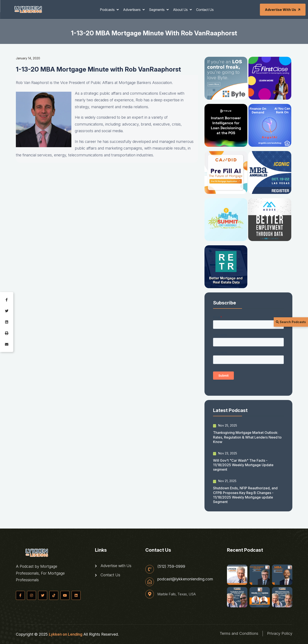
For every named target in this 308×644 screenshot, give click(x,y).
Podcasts (108, 10)
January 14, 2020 (28, 58)
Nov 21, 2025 (225, 481)
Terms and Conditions (239, 633)
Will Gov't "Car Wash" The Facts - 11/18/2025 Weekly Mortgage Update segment (243, 465)
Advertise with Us (283, 10)
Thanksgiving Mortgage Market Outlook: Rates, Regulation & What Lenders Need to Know (247, 437)
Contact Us (205, 10)
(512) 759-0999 (171, 566)
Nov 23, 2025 (225, 453)
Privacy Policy (280, 633)
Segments (157, 10)
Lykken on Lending (66, 634)
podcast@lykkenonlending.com (185, 579)
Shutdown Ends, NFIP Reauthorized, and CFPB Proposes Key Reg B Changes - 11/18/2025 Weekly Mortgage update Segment (245, 495)
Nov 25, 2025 (225, 425)
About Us (181, 10)
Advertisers (132, 10)
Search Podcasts (291, 322)
